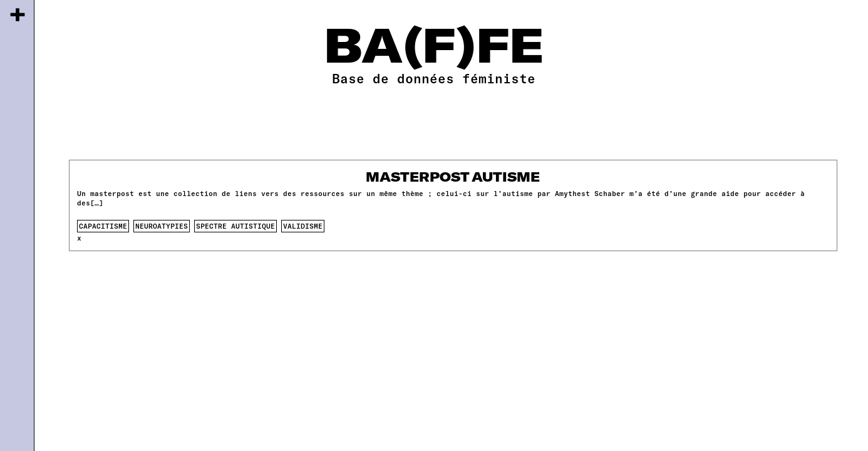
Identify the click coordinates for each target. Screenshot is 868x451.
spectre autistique (235, 226)
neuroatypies (162, 226)
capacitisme (103, 226)
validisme (303, 226)
